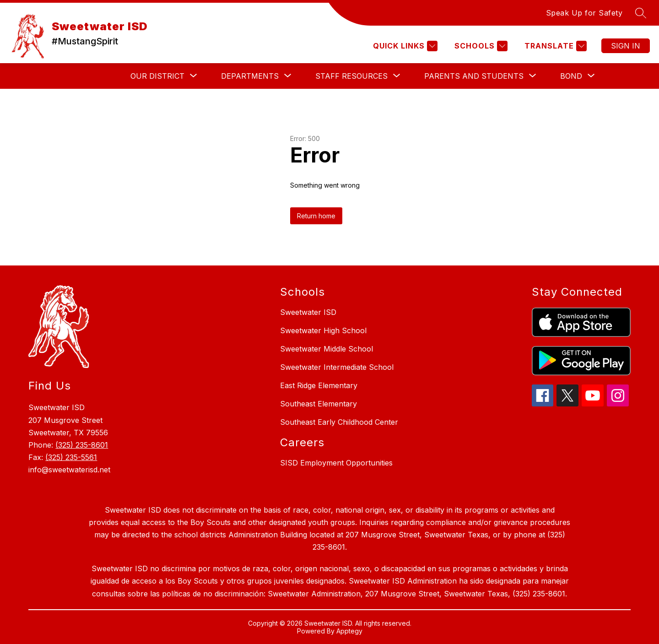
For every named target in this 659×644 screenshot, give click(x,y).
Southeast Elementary (319, 404)
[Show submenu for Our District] (157, 76)
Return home (316, 216)
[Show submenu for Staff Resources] (351, 76)
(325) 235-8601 (82, 445)
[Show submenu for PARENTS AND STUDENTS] (474, 76)
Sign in (626, 46)
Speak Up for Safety (584, 13)
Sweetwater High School (323, 330)
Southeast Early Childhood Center (339, 422)
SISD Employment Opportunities (336, 463)
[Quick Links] (404, 46)
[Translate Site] (554, 46)
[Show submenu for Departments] (250, 76)
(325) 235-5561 (71, 457)
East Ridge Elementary (319, 385)
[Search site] (641, 13)
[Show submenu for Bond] (571, 76)
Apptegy (349, 631)
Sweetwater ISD (308, 312)
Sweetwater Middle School (327, 349)
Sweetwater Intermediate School (337, 367)
